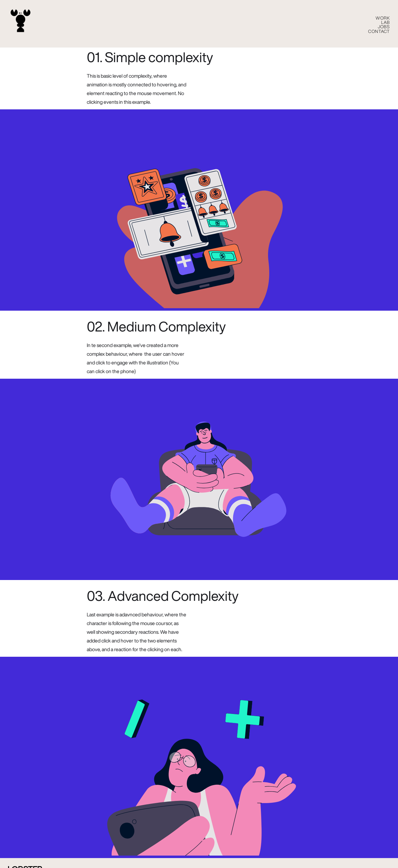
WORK (383, 18)
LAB (386, 22)
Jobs (384, 27)
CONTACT (379, 31)
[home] (21, 21)
